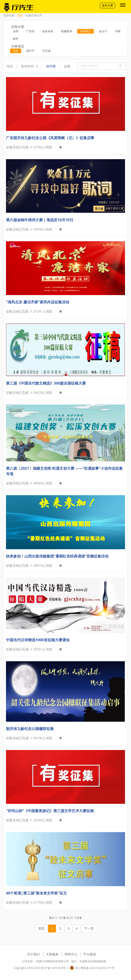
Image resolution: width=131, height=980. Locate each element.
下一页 (89, 928)
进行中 (30, 51)
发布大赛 (108, 5)
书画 (118, 31)
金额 (67, 66)
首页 (20, 15)
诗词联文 (85, 31)
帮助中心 (71, 954)
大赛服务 (52, 954)
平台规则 (90, 954)
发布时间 (30, 66)
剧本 (16, 39)
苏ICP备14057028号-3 (54, 968)
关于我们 (34, 954)
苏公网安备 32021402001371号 (92, 968)
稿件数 (51, 66)
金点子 (103, 31)
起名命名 (48, 31)
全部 (16, 31)
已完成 (46, 51)
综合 (10, 66)
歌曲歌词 (67, 31)
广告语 (30, 31)
